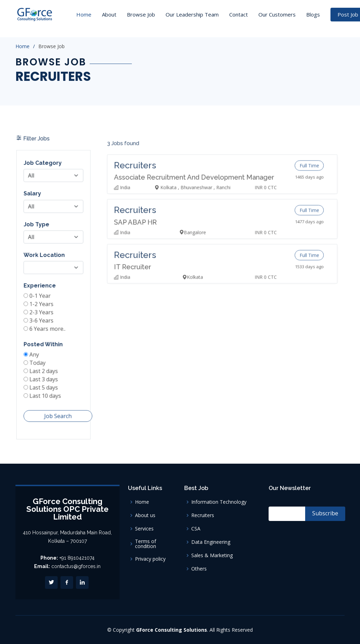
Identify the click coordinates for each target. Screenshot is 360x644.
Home (84, 14)
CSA (196, 529)
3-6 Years (42, 321)
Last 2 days (44, 369)
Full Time (301, 179)
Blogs (313, 14)
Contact (239, 14)
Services (144, 529)
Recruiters (203, 515)
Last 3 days (44, 376)
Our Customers (277, 14)
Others (199, 569)
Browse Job (141, 14)
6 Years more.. (48, 329)
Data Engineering (211, 542)
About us (145, 515)
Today (38, 361)
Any (36, 353)
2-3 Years (42, 314)
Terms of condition (146, 544)
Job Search (57, 411)
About (109, 14)
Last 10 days (46, 392)
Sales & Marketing (212, 555)
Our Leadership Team (192, 14)
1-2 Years (42, 306)
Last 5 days (44, 384)
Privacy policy (150, 559)
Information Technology (219, 502)
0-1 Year (41, 298)
